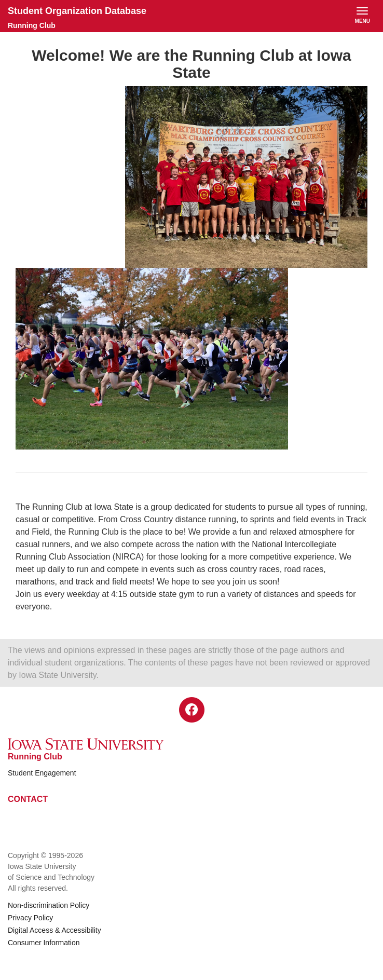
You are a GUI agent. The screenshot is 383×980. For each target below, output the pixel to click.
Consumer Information (44, 943)
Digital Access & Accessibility (54, 930)
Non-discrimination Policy (49, 905)
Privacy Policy (30, 918)
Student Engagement (42, 773)
